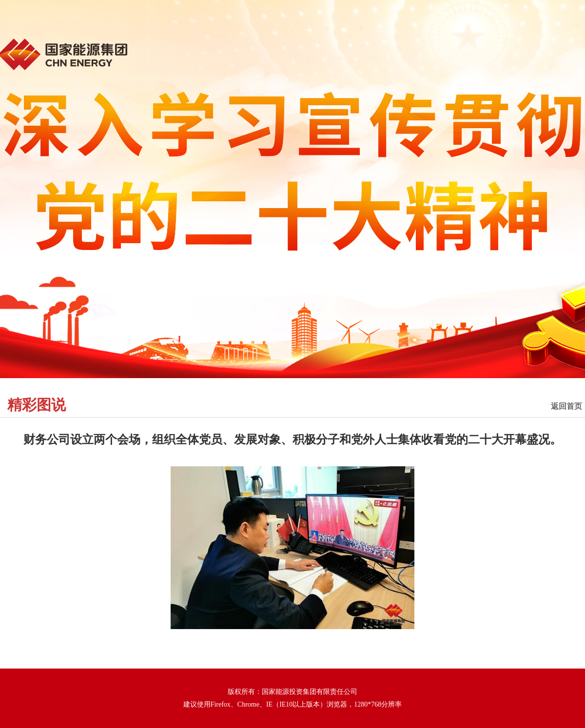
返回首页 (566, 406)
